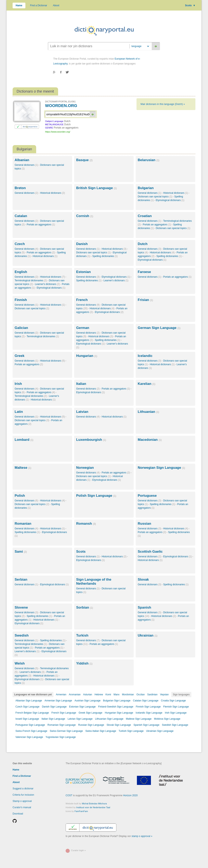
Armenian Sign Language (58, 701)
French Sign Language (64, 713)
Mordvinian (128, 695)
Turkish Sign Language (131, 731)
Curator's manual (22, 807)
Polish (20, 496)
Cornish (85, 216)
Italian (81, 384)
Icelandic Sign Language (149, 713)
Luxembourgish (91, 440)
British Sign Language (96, 188)
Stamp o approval (22, 801)
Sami (21, 552)
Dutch (143, 244)
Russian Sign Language (91, 725)
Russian (144, 524)
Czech (20, 244)
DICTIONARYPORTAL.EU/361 (60, 102)
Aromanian (75, 695)
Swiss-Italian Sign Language (101, 731)
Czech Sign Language (27, 707)
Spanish (144, 607)
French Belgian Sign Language (32, 713)
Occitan (141, 695)
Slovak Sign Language (119, 725)
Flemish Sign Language (176, 707)
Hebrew (99, 695)
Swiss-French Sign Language (31, 731)
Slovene (21, 607)
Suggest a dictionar (23, 789)
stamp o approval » (142, 836)
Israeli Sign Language (27, 719)
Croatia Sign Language (173, 701)
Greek (19, 356)
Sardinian (152, 695)
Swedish (22, 635)
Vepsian (164, 695)
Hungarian (87, 356)
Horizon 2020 (130, 795)
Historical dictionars (52, 193)
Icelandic (145, 356)
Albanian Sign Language (29, 701)
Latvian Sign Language (80, 719)
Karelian (146, 384)
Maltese (23, 468)
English (21, 272)
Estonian (83, 272)
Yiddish (84, 663)
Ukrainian (148, 635)
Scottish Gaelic (150, 552)
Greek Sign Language (90, 713)
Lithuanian (148, 412)
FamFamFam (81, 811)
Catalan (21, 216)
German (83, 328)
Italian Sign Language (53, 719)
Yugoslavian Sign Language (61, 737)
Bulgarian (146, 188)
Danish (82, 244)
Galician (21, 328)
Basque (84, 160)
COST (69, 795)
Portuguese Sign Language (30, 725)
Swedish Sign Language (175, 725)
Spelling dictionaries (105, 256)
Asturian (88, 695)
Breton (20, 188)
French (82, 300)
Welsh (20, 663)
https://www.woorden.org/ (58, 132)
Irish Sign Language (176, 713)
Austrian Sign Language (88, 701)
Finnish (21, 300)
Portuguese (147, 496)
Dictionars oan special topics (155, 197)
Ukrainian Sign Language (160, 731)
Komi (108, 695)
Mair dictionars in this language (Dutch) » (163, 104)
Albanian (22, 160)
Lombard (24, 440)
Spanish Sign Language (146, 725)
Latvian (82, 412)
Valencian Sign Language (29, 737)
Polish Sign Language (96, 496)
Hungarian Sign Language (119, 713)
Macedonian (150, 440)
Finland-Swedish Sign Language (116, 707)
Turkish (82, 635)
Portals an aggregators (41, 225)
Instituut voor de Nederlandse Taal (93, 807)
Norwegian (85, 468)
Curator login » (78, 850)
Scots (190, 5)
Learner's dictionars (47, 284)
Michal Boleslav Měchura (94, 804)
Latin (19, 412)
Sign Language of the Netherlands (94, 582)
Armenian (61, 695)
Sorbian (85, 607)
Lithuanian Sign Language (109, 719)
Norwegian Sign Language (161, 468)
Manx (116, 695)
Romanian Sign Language (62, 725)
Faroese (144, 272)
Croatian (145, 216)
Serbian (21, 580)
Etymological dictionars (170, 200)
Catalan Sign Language (146, 701)
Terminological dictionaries (31, 280)
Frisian (145, 300)
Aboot (56, 5)
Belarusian (148, 160)
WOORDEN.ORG (61, 106)
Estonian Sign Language (82, 707)
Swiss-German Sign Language (66, 731)
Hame (19, 5)
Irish (18, 384)
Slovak (143, 580)
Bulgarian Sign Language (117, 701)
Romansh (86, 524)
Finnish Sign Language (148, 707)
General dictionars (26, 165)
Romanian (23, 524)
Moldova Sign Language (167, 719)
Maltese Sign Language (139, 719)
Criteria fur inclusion (23, 795)
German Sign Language (159, 328)
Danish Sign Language (54, 707)
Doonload (18, 814)
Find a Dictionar (39, 5)
